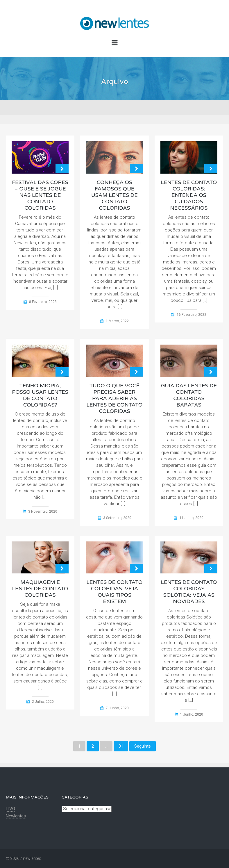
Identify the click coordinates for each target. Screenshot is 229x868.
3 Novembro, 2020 (43, 511)
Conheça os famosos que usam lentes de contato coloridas (114, 195)
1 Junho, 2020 (192, 714)
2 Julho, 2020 (43, 702)
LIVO (10, 809)
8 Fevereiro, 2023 (43, 302)
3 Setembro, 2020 (117, 518)
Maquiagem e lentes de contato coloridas (40, 589)
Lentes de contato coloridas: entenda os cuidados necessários (189, 195)
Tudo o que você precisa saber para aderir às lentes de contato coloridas (115, 398)
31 (121, 746)
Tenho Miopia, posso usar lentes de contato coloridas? (40, 395)
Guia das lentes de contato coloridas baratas (189, 395)
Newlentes (16, 816)
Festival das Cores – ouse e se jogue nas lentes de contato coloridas (40, 195)
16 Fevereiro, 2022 (192, 315)
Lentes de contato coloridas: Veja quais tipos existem (115, 592)
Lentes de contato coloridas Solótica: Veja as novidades (189, 592)
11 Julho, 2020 (192, 518)
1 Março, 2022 (117, 321)
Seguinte (143, 746)
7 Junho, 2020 (117, 708)
